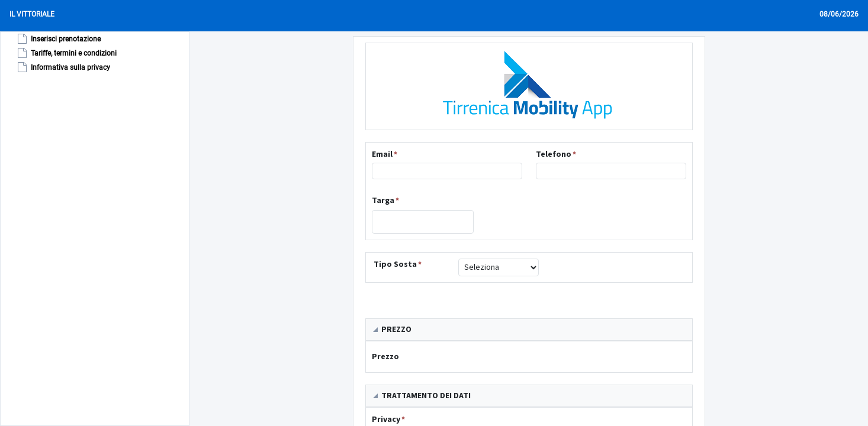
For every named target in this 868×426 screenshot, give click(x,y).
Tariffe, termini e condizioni (66, 53)
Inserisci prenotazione (58, 39)
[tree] (60, 53)
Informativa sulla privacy (63, 67)
